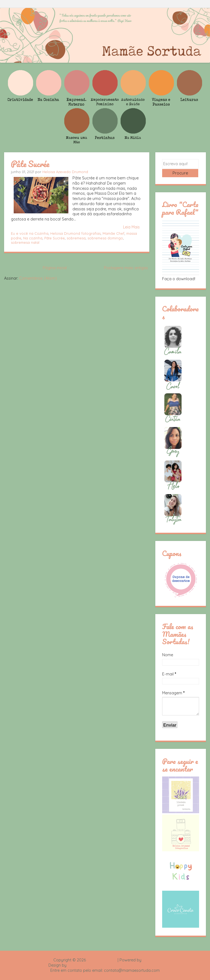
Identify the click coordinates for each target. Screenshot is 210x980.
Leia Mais (131, 227)
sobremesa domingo (105, 238)
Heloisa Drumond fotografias (75, 233)
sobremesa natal (25, 242)
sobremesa (76, 238)
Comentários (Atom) (38, 278)
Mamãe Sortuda (102, 960)
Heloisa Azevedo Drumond (65, 172)
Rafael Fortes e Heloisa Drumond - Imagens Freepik (115, 965)
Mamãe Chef (113, 233)
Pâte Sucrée (30, 164)
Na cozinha (33, 238)
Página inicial (55, 268)
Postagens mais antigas (126, 268)
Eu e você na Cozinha (30, 233)
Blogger (150, 960)
